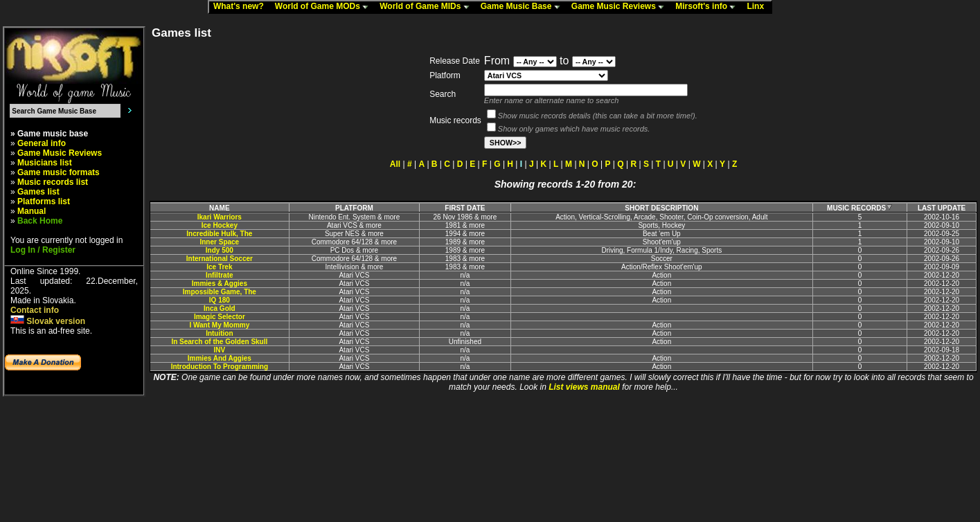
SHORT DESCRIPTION (661, 208)
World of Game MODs (325, 7)
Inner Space (219, 242)
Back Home (40, 221)
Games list (38, 192)
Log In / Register (43, 250)
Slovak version (48, 321)
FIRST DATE (465, 208)
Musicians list (45, 163)
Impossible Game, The (220, 292)
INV (220, 350)
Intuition (219, 333)
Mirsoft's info (709, 7)
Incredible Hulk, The (219, 234)
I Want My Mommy (219, 325)
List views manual (584, 387)
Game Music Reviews (621, 7)
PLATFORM (354, 208)
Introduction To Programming (220, 367)
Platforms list (44, 201)
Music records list (53, 182)
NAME (219, 208)
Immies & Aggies (220, 283)
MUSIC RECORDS (860, 208)
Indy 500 (220, 250)
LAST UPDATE (942, 208)
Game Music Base (524, 7)
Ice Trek (219, 267)
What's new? (242, 7)
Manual (32, 211)
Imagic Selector (220, 317)
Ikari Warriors (220, 217)
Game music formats (59, 172)
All (395, 164)
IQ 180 (220, 300)
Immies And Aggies (220, 358)
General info (42, 143)
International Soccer (220, 259)
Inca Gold (220, 308)
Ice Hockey (220, 225)
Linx (758, 7)
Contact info (35, 310)
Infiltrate (219, 275)
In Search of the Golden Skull (219, 342)
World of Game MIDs (427, 7)
